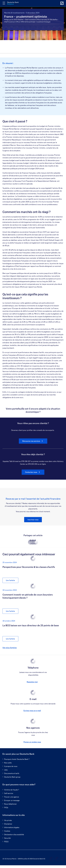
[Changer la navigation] (4, 3)
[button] (33, 520)
